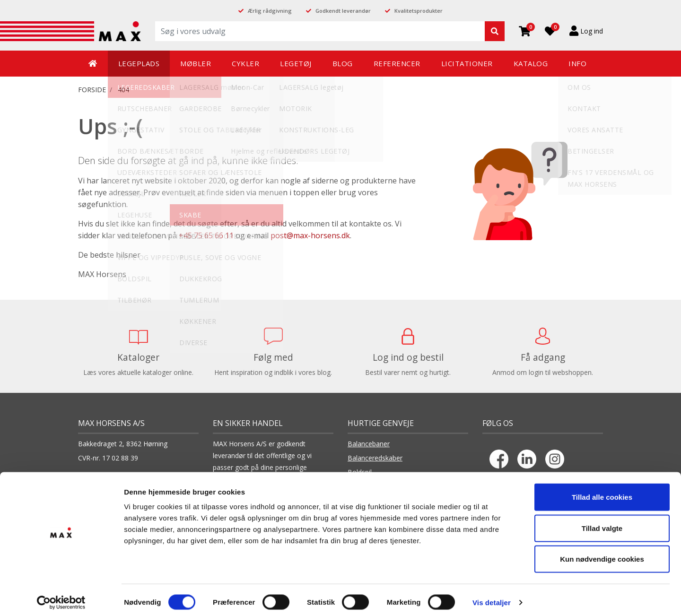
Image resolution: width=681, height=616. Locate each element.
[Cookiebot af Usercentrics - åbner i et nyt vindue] (61, 598)
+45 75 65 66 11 (206, 235)
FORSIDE (92, 90)
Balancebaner (369, 444)
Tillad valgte (602, 523)
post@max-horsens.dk (310, 235)
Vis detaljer (492, 597)
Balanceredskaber (375, 458)
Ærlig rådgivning (270, 11)
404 (123, 90)
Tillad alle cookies (602, 492)
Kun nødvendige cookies (602, 554)
